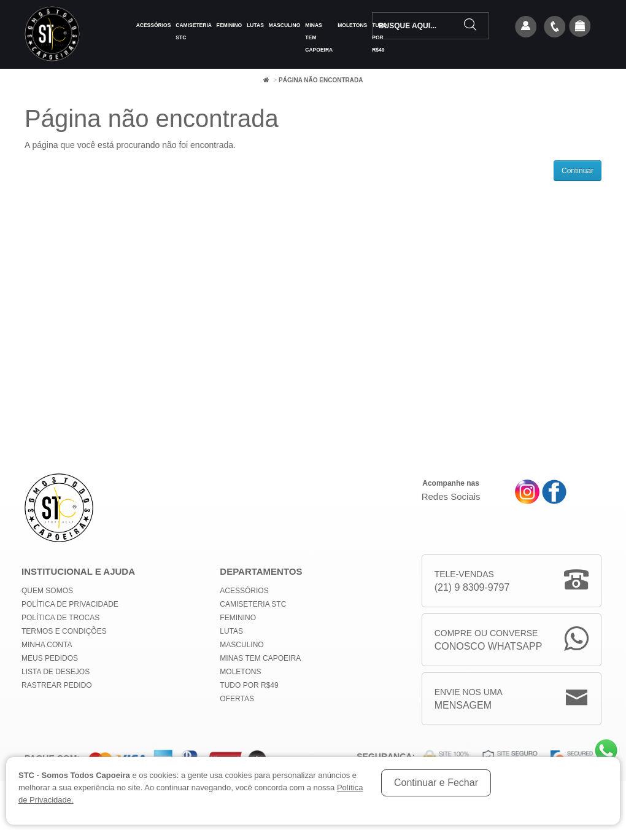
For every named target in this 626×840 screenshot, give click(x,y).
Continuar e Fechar (436, 783)
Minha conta (47, 645)
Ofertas (237, 699)
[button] (580, 27)
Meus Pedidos (50, 658)
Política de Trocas (60, 618)
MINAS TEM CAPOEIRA (319, 37)
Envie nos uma (469, 700)
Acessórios (154, 25)
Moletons (352, 25)
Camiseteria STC (193, 31)
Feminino (230, 25)
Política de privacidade (70, 604)
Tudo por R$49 (249, 685)
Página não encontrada (321, 80)
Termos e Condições (64, 631)
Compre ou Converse (489, 641)
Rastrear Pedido (57, 685)
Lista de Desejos (56, 672)
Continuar (578, 171)
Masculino (284, 25)
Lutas (255, 25)
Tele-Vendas (472, 582)
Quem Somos (47, 591)
